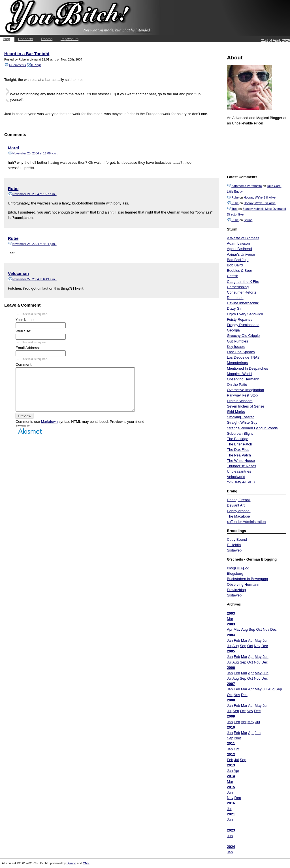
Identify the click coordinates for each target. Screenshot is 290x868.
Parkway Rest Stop (242, 395)
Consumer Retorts (242, 292)
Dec (273, 629)
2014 (231, 776)
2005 (231, 651)
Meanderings (237, 363)
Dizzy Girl (235, 308)
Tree (234, 209)
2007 (231, 684)
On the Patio (237, 385)
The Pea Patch (239, 455)
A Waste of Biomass (243, 238)
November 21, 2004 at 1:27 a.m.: (35, 194)
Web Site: (23, 331)
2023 (231, 830)
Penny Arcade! (239, 511)
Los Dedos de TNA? (243, 357)
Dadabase (235, 298)
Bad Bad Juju (238, 260)
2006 (231, 668)
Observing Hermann (243, 379)
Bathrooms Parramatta (247, 186)
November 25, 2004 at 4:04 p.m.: (35, 244)
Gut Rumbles (237, 341)
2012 (231, 754)
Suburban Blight (240, 433)
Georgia (233, 330)
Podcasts (26, 39)
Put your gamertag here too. (256, 149)
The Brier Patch (239, 444)
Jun (266, 640)
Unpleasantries (239, 471)
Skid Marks (236, 412)
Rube (235, 197)
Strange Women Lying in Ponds (252, 428)
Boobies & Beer (239, 271)
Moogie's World (239, 374)
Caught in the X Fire (243, 282)
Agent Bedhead (239, 249)
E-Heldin (234, 545)
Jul (229, 646)
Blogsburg (235, 573)
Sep (252, 629)
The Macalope (238, 516)
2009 (231, 716)
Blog (7, 39)
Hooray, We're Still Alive (259, 197)
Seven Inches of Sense (246, 406)
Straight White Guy (242, 422)
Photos (47, 39)
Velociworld (236, 477)
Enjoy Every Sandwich (245, 314)
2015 (231, 787)
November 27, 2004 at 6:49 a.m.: (35, 279)
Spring (248, 220)
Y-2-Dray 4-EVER (241, 482)
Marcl (13, 148)
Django (71, 863)
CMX (86, 863)
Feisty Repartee (240, 319)
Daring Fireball (239, 500)
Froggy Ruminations (243, 325)
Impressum (70, 39)
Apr (230, 629)
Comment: (24, 364)
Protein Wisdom (240, 401)
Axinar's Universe (241, 254)
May (237, 629)
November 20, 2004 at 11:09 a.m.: (35, 153)
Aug (245, 629)
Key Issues (236, 347)
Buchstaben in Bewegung (247, 579)
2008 (231, 700)
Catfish (233, 276)
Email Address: (28, 348)
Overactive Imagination (245, 390)
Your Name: (25, 320)
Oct (259, 629)
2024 (231, 847)
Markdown (49, 430)
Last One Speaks (241, 352)
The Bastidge (237, 439)
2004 (231, 635)
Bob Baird (235, 265)
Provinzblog (236, 590)
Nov (266, 629)
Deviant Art (236, 505)
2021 (231, 814)
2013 (231, 765)
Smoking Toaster (240, 417)
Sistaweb (234, 550)
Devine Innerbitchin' (243, 303)
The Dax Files (238, 450)
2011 (231, 743)
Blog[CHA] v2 (238, 568)
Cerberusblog (238, 287)
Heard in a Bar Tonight (27, 54)
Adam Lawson (238, 243)
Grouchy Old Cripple (243, 336)
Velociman (18, 273)
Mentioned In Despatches (247, 368)
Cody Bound (237, 539)
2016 (231, 803)
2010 (231, 727)
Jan (230, 640)
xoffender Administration (246, 522)
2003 (231, 613)
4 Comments (17, 65)
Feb (237, 640)
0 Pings (36, 65)
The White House (241, 461)
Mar (230, 619)
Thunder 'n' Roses (241, 466)
